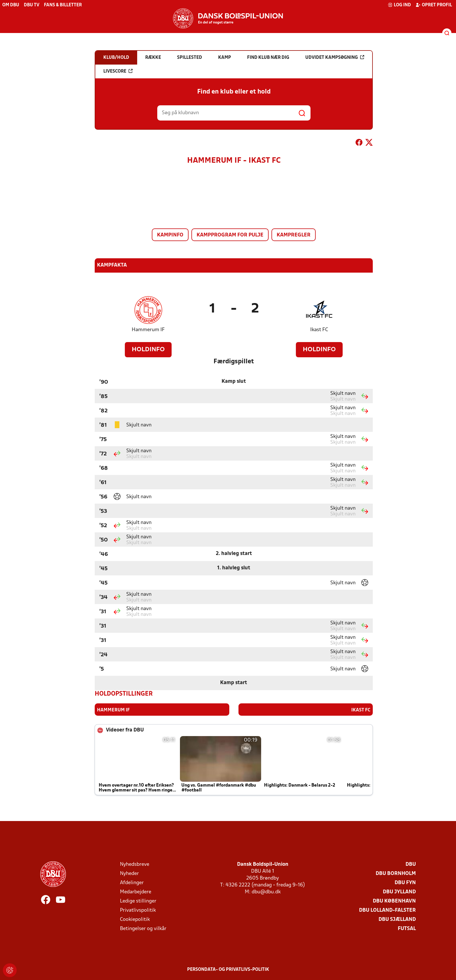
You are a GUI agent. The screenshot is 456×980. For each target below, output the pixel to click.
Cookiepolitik (135, 919)
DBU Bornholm (396, 873)
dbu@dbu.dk (266, 892)
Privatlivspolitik (138, 910)
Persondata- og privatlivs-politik (228, 969)
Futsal (407, 928)
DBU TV (32, 5)
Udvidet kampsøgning (335, 57)
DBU (411, 864)
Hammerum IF (148, 330)
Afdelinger (132, 883)
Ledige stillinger (138, 901)
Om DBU (11, 5)
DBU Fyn (405, 883)
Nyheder (129, 873)
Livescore (118, 71)
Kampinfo (170, 235)
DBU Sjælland (397, 919)
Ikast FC (319, 330)
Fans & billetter (63, 5)
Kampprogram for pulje (230, 235)
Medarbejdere (136, 892)
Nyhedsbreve (135, 864)
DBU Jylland (399, 892)
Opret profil (434, 5)
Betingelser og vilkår (143, 928)
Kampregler (294, 235)
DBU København (394, 901)
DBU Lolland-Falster (387, 910)
